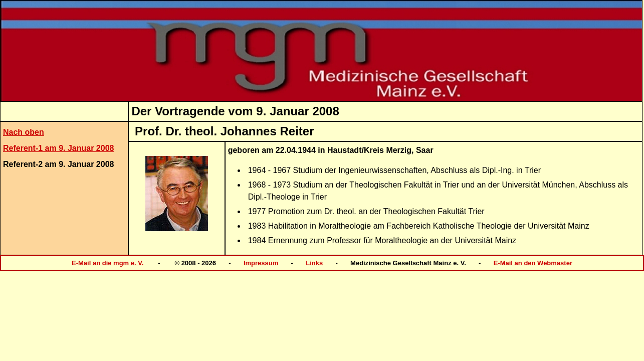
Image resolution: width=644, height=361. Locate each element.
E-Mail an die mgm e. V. (108, 263)
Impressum (261, 263)
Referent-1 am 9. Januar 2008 (58, 148)
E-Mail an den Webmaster (533, 263)
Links (314, 263)
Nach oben (24, 132)
